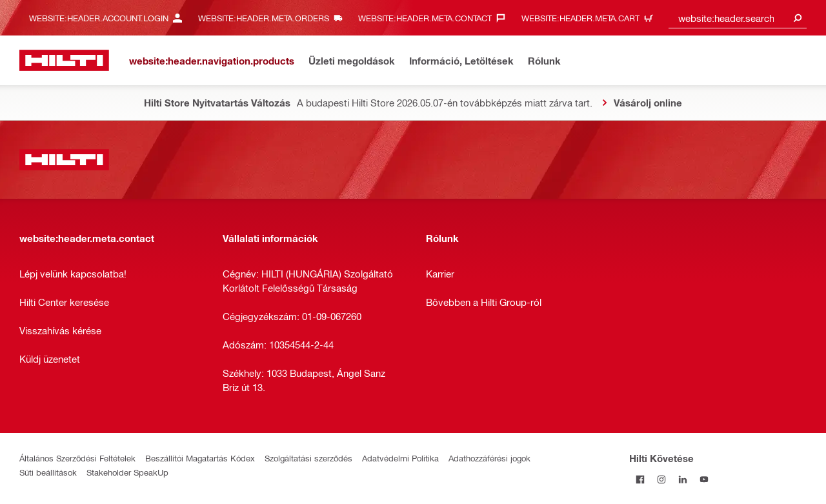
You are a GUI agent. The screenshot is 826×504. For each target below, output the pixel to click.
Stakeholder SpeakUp (127, 472)
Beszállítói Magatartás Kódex (200, 458)
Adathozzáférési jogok (489, 458)
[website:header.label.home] (64, 60)
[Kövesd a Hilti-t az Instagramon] (661, 479)
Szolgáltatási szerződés (308, 458)
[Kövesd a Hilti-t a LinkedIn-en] (682, 479)
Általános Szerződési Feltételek (77, 458)
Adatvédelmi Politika (400, 458)
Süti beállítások (48, 472)
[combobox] (738, 18)
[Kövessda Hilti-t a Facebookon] (640, 479)
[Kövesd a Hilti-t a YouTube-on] (704, 479)
